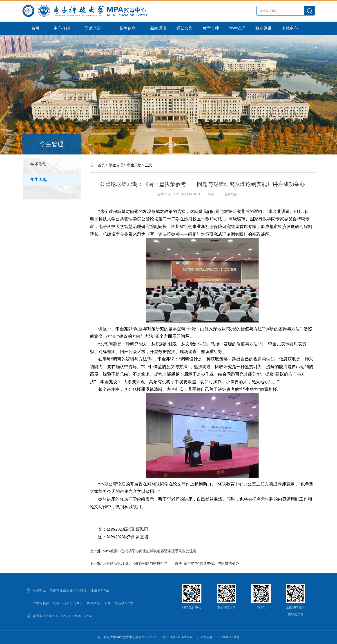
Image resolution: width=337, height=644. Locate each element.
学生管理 (237, 28)
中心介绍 (62, 28)
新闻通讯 (158, 28)
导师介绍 (93, 28)
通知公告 (185, 28)
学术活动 (38, 164)
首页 (36, 28)
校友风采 (263, 28)
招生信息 (128, 28)
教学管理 (211, 28)
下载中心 (290, 28)
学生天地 (38, 180)
